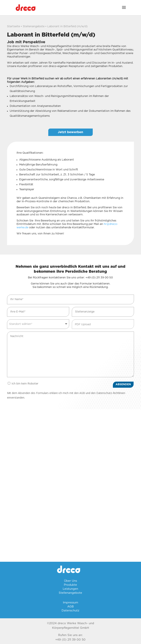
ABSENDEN (123, 384)
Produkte (70, 585)
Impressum (70, 603)
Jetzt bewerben (70, 132)
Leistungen (70, 589)
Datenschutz (70, 611)
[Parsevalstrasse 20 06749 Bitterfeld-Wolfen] (70, 524)
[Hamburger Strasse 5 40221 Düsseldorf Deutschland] (70, 447)
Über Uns (70, 581)
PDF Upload (83, 324)
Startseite (13, 26)
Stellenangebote (34, 26)
